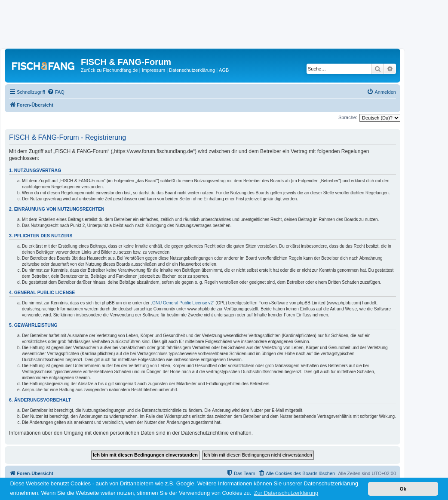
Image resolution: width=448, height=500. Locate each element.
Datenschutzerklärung (192, 70)
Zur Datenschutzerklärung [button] (286, 493)
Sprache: (348, 117)
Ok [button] (403, 489)
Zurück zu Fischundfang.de (109, 70)
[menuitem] (56, 92)
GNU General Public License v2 (183, 303)
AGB (224, 70)
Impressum (153, 70)
